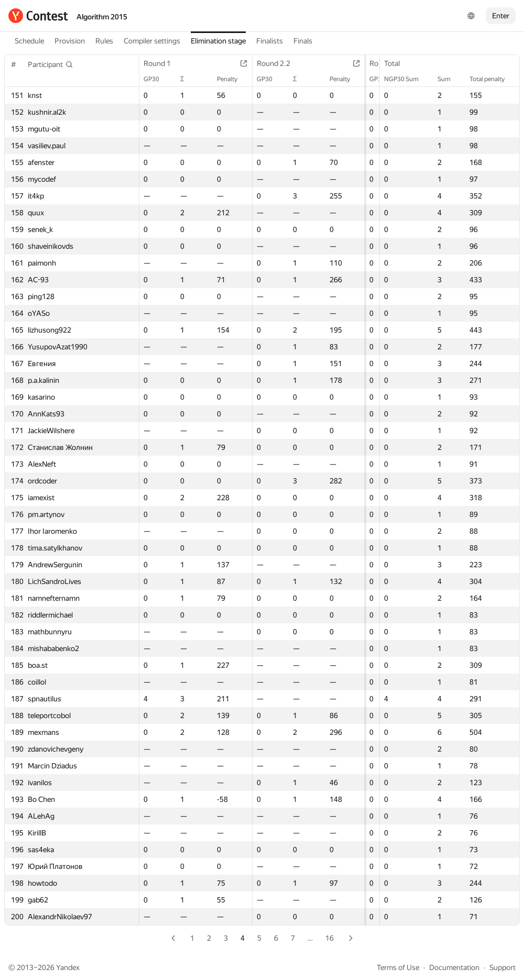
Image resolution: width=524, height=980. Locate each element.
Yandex (68, 967)
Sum (449, 79)
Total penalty (492, 79)
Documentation (454, 967)
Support (503, 967)
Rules (104, 41)
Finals (303, 41)
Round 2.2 (271, 63)
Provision (70, 41)
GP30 (157, 79)
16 (330, 938)
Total (397, 63)
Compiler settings (152, 41)
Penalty (225, 79)
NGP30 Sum (407, 79)
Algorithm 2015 (102, 17)
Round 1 (162, 63)
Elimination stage (218, 41)
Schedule (29, 41)
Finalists (270, 41)
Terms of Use (398, 967)
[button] (51, 64)
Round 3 (374, 63)
